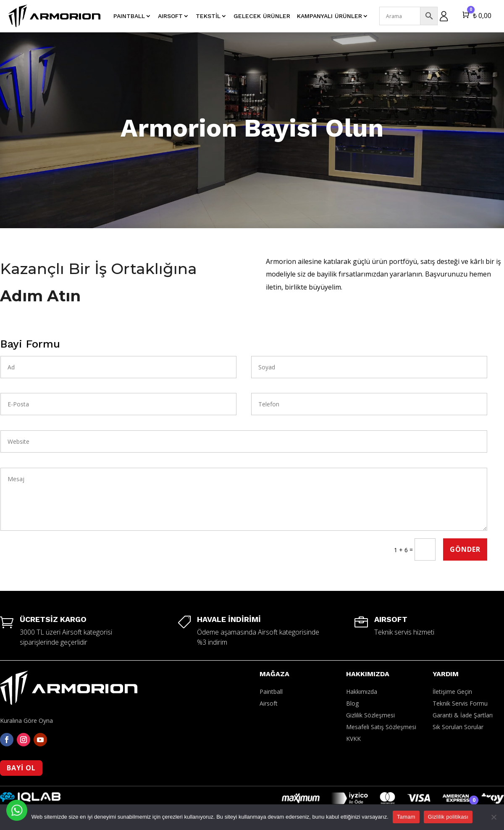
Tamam (406, 817)
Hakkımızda (362, 692)
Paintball (271, 692)
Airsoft (269, 703)
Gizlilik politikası (448, 817)
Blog (352, 703)
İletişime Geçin (452, 692)
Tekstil (208, 16)
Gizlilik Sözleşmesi (370, 715)
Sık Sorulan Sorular (458, 727)
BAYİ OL (21, 768)
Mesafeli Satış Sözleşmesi (381, 727)
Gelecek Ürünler (262, 16)
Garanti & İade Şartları (463, 715)
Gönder (465, 549)
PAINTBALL (129, 16)
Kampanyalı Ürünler (329, 16)
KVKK (353, 739)
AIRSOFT (170, 16)
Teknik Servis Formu (460, 703)
